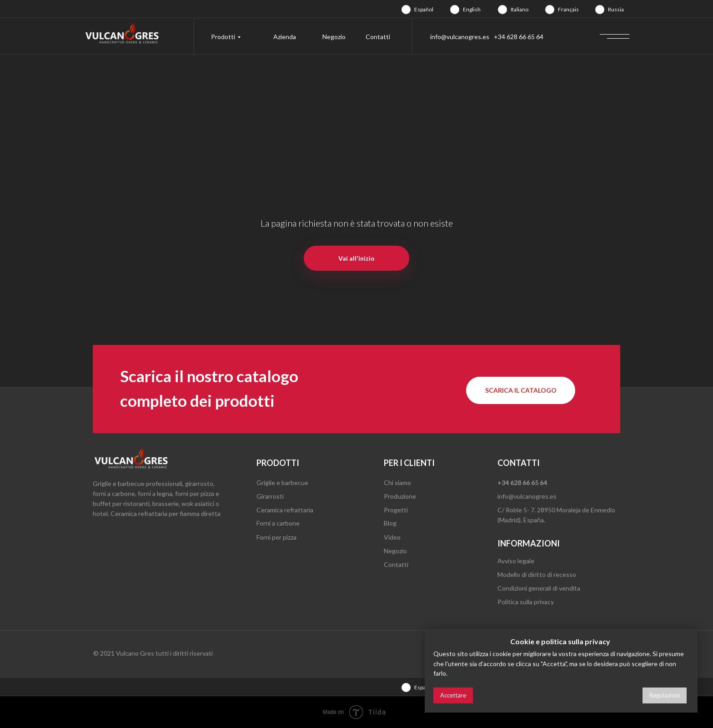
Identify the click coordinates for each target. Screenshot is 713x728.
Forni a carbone (278, 523)
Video (392, 537)
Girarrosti (270, 496)
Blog (390, 523)
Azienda (285, 37)
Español (424, 9)
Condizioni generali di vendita (539, 588)
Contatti (378, 37)
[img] (406, 10)
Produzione (400, 496)
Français (568, 9)
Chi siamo (397, 483)
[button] (521, 390)
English (472, 9)
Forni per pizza (276, 537)
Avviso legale (516, 561)
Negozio (334, 37)
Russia (616, 9)
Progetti (396, 510)
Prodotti (223, 37)
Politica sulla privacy (526, 602)
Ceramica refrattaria (285, 510)
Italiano (520, 9)
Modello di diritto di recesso (537, 574)
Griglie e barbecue (282, 483)
